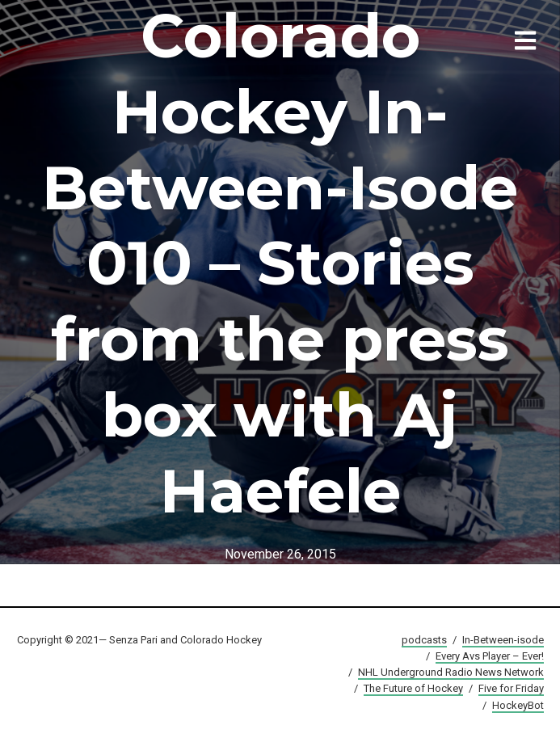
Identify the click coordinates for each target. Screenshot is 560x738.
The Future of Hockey (413, 688)
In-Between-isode (503, 640)
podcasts (424, 640)
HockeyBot (518, 705)
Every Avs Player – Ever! (490, 656)
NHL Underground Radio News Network (451, 672)
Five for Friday (511, 688)
